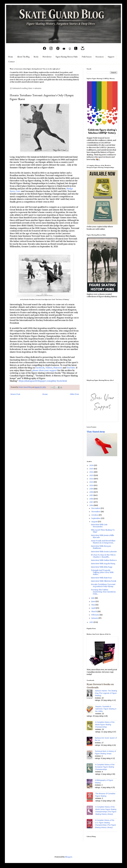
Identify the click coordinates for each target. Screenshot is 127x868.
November (96, 512)
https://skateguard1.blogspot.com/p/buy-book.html (43, 381)
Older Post (74, 394)
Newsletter (47, 57)
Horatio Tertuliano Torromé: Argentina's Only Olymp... (103, 585)
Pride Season (87, 57)
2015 (92, 502)
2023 (92, 475)
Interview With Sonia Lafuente (104, 552)
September (96, 518)
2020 (92, 485)
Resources (100, 57)
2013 (91, 622)
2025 (92, 469)
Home (11, 57)
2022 (92, 479)
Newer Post (15, 394)
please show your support (45, 370)
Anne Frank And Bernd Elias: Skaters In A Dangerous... (103, 542)
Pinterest (58, 368)
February (95, 615)
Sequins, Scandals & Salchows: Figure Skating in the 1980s (106, 709)
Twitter (49, 368)
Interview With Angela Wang (103, 564)
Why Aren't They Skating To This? (103, 531)
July (93, 598)
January (95, 618)
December (96, 508)
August (95, 522)
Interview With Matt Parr (101, 578)
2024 (92, 472)
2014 (91, 505)
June (93, 601)
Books (36, 57)
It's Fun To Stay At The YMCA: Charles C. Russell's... (103, 556)
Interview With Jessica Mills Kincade (102, 536)
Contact (11, 62)
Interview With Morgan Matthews (101, 547)
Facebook (40, 368)
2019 (91, 489)
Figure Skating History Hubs (67, 57)
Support (111, 57)
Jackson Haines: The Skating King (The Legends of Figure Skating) (106, 693)
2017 (91, 495)
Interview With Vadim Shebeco (104, 560)
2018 (92, 492)
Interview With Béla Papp (102, 567)
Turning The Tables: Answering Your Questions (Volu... (103, 592)
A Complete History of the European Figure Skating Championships (105, 767)
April (94, 608)
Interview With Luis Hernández (99, 526)
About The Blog (23, 57)
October (95, 515)
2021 (92, 482)
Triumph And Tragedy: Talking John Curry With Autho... (102, 572)
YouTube (71, 368)
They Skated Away (96, 432)
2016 (91, 499)
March (94, 611)
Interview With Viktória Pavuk (104, 581)
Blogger (69, 857)
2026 (92, 465)
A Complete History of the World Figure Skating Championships (105, 725)
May (93, 605)
